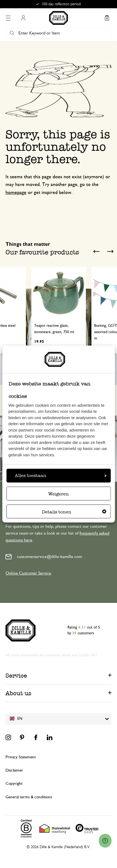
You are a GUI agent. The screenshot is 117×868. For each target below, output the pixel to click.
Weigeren (58, 494)
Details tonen (74, 512)
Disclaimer (14, 770)
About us (18, 693)
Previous (96, 252)
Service (16, 676)
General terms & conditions (29, 797)
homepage (16, 193)
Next (110, 252)
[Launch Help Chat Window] (105, 841)
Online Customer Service (28, 573)
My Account (23, 18)
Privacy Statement (21, 757)
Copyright (14, 784)
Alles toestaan (61, 475)
